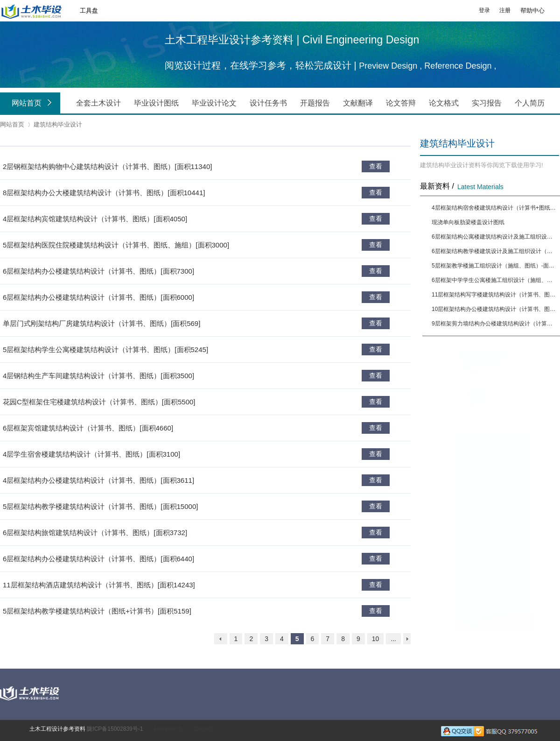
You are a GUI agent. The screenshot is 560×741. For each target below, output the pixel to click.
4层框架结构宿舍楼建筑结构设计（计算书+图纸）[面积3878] (495, 208)
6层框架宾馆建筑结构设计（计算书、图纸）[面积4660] (88, 428)
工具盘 (89, 11)
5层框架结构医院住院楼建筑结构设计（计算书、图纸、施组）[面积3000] (116, 245)
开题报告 (315, 103)
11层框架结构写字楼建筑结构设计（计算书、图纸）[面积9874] (495, 295)
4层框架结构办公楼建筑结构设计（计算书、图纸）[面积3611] (98, 480)
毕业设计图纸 (156, 103)
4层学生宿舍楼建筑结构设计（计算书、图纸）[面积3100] (91, 454)
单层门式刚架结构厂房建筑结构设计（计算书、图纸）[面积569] (101, 323)
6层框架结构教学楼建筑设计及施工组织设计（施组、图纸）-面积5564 (495, 251)
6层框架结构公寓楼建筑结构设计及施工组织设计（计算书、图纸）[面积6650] (495, 237)
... (393, 639)
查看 (376, 166)
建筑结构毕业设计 (58, 124)
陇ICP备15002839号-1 (115, 729)
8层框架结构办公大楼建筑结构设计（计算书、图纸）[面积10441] (104, 193)
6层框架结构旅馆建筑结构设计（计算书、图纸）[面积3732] (95, 533)
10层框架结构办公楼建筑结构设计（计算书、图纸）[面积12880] (495, 309)
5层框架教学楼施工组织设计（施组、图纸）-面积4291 (495, 266)
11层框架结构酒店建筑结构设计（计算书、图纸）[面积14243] (99, 585)
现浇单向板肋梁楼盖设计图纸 (468, 222)
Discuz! (203, 729)
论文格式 (444, 103)
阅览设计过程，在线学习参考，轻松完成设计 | (262, 65)
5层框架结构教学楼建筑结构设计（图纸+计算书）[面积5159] (97, 611)
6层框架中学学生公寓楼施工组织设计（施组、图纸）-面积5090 (495, 280)
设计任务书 (268, 103)
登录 (484, 10)
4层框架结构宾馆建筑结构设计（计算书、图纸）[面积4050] (95, 219)
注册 (505, 10)
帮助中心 (532, 11)
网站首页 (34, 104)
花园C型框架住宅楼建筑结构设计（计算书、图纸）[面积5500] (99, 402)
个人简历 (530, 103)
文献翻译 (358, 103)
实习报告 (487, 103)
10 (376, 639)
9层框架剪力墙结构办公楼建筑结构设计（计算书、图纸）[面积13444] (495, 324)
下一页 (407, 639)
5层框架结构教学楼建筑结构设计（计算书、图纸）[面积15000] (100, 506)
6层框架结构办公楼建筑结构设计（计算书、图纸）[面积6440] (98, 559)
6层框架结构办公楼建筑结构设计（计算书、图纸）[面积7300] (98, 271)
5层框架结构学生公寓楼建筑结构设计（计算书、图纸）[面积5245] (105, 349)
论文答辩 (401, 103)
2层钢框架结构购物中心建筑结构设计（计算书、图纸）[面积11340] (107, 166)
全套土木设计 (98, 103)
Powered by (169, 729)
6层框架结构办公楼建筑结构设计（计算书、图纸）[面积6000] (98, 297)
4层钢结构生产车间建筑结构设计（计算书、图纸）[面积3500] (98, 376)
